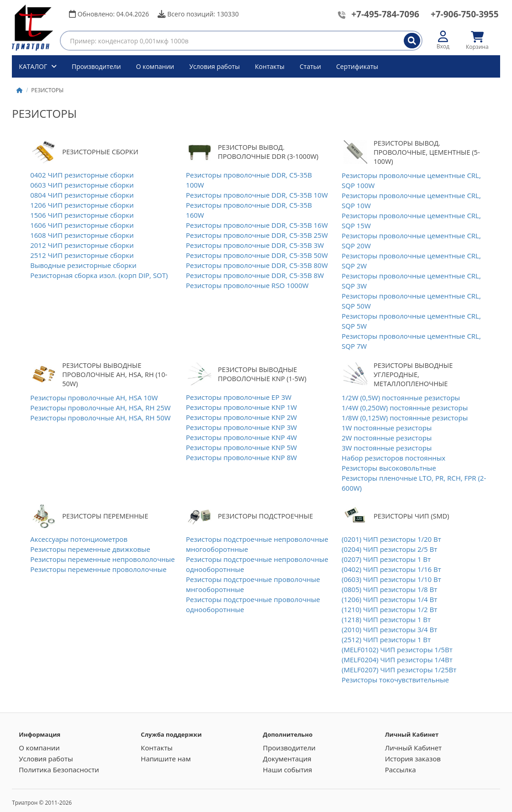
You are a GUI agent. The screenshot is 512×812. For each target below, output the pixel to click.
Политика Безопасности (59, 770)
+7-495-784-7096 (385, 14)
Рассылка (401, 770)
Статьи (310, 66)
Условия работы (214, 66)
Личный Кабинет (414, 748)
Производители (96, 66)
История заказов (413, 759)
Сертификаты (357, 66)
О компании (155, 66)
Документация (287, 759)
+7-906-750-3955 (465, 14)
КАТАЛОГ (34, 66)
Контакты (270, 66)
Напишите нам (166, 759)
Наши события (287, 770)
